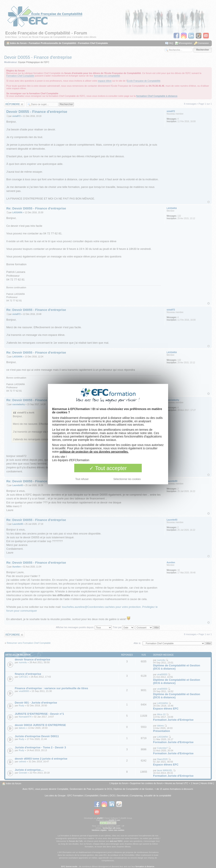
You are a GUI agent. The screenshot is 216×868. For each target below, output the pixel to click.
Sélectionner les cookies (127, 479)
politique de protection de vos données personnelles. (94, 451)
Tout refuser (82, 479)
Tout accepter (108, 468)
